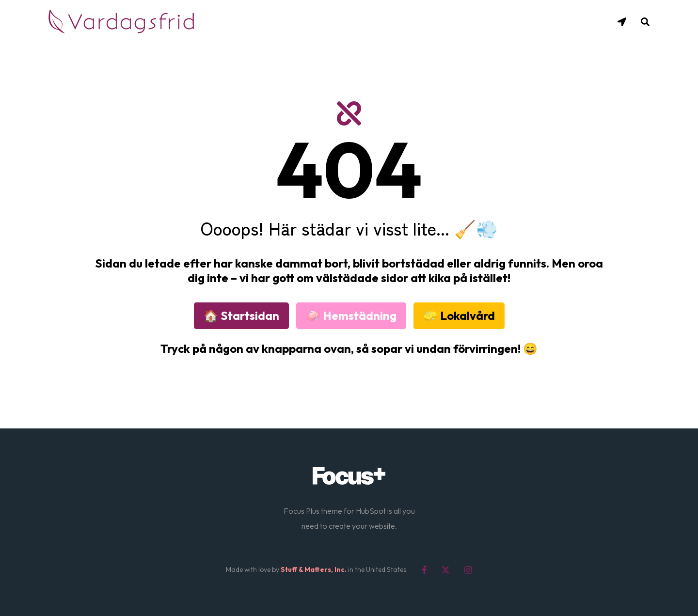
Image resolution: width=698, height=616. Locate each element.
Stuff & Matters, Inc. (314, 569)
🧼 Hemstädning (351, 316)
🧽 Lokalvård (459, 316)
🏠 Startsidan (241, 316)
